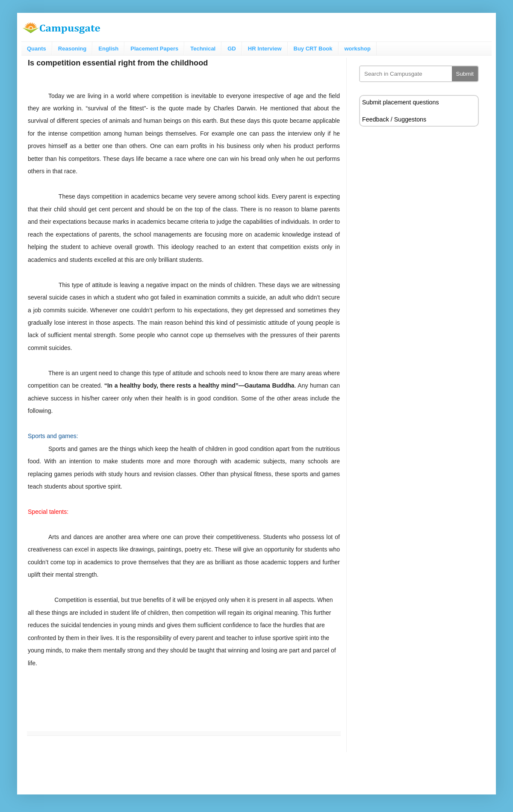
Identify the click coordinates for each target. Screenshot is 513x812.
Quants (37, 49)
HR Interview (265, 49)
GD (232, 49)
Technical (203, 49)
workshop (358, 49)
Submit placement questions (401, 102)
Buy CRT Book (313, 49)
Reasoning (72, 49)
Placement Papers (154, 49)
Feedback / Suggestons (394, 119)
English (108, 49)
